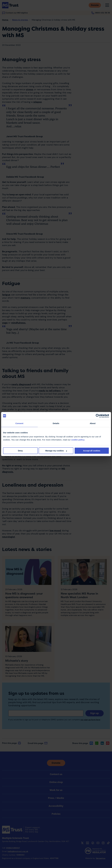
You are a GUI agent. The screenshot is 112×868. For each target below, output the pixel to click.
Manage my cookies (56, 451)
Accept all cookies (92, 451)
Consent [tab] (19, 423)
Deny (20, 451)
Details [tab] (56, 423)
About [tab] (93, 423)
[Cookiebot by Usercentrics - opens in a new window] (98, 416)
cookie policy (78, 440)
